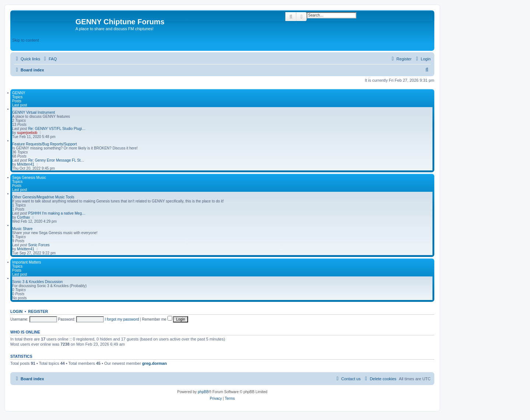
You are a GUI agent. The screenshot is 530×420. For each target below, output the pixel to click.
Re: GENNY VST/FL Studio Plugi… (57, 129)
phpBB (203, 392)
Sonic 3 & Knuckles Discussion (37, 282)
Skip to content (26, 40)
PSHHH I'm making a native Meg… (57, 213)
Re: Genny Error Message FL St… (56, 160)
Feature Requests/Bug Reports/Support (45, 144)
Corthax (23, 217)
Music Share (22, 229)
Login (16, 311)
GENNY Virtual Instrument (33, 112)
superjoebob (27, 133)
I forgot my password (122, 319)
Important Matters (26, 262)
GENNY (19, 93)
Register (38, 311)
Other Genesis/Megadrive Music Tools (43, 197)
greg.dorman (154, 363)
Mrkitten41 (26, 164)
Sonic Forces (39, 245)
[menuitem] (49, 59)
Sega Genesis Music (29, 178)
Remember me (157, 319)
